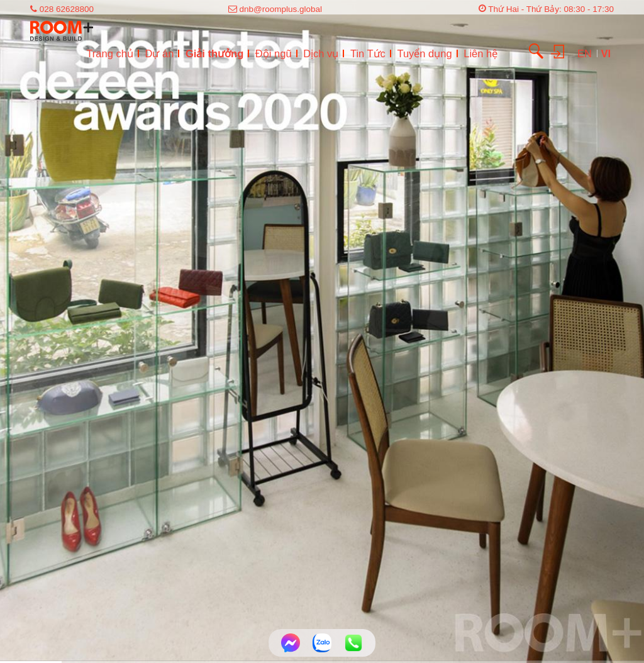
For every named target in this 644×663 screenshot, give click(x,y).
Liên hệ (480, 53)
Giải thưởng (214, 53)
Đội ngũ (274, 53)
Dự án (159, 53)
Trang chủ (110, 53)
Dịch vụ (321, 53)
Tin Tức (368, 53)
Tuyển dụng (424, 53)
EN (586, 53)
